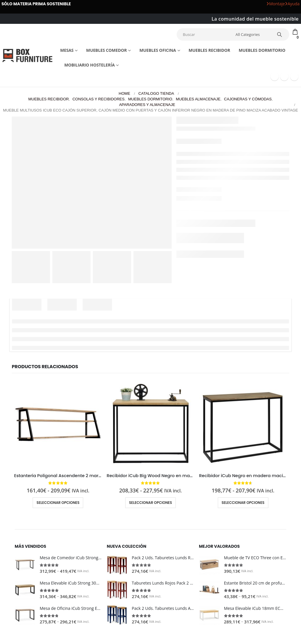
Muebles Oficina (158, 50)
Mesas (67, 50)
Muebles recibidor (209, 50)
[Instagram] (294, 77)
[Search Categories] (252, 34)
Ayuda (292, 4)
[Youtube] (284, 77)
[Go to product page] (58, 424)
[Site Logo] (27, 55)
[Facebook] (275, 77)
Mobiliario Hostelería (90, 65)
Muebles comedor (106, 50)
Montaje (276, 4)
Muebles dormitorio (262, 50)
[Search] (280, 34)
